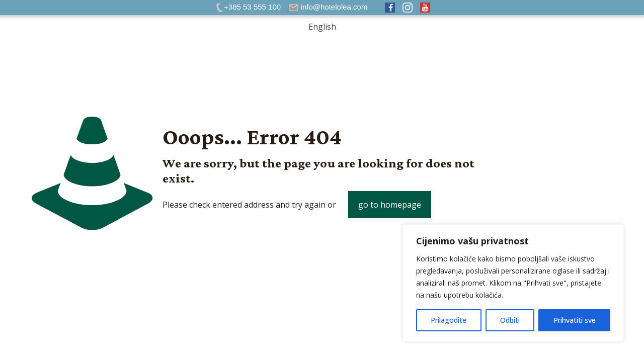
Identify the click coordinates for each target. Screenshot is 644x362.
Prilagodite (449, 320)
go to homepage (390, 205)
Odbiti (510, 320)
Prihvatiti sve (575, 320)
